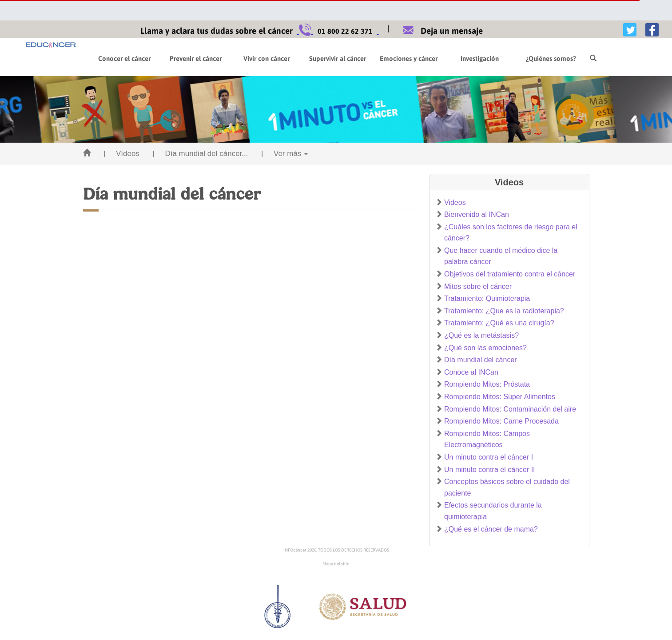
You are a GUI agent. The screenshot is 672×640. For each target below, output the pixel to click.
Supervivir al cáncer (338, 58)
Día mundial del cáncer (481, 360)
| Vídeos (121, 154)
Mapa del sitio (336, 564)
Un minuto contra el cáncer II (490, 470)
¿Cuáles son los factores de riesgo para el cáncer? (511, 233)
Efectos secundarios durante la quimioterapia (493, 511)
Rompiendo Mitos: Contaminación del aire (510, 409)
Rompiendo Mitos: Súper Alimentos (500, 397)
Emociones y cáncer (409, 58)
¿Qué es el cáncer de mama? (491, 529)
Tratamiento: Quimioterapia (487, 298)
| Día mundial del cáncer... (200, 154)
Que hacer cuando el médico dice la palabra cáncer (501, 256)
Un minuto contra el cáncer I (489, 457)
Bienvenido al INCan (477, 214)
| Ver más (284, 154)
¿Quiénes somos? (551, 58)
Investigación (480, 58)
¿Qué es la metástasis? (481, 335)
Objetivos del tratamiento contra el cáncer (510, 274)
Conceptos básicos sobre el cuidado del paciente (507, 487)
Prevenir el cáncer (196, 58)
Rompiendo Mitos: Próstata (487, 384)
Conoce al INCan (471, 372)
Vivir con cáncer (266, 58)
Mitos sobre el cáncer (478, 286)
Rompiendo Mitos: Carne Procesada (501, 421)
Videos (455, 202)
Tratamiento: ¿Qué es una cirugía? (499, 323)
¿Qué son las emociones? (485, 348)
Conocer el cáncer (124, 58)
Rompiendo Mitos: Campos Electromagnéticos (487, 439)
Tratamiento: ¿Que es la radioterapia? (504, 311)
